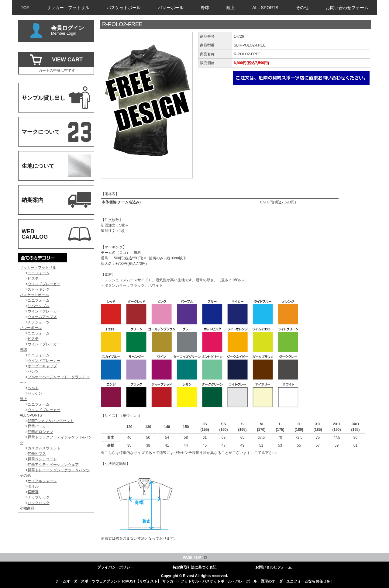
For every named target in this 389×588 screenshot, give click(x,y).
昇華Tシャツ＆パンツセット (51, 421)
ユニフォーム (39, 273)
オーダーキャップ (42, 366)
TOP (25, 8)
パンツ (33, 372)
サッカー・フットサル (68, 8)
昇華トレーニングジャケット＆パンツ (59, 470)
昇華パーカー (39, 426)
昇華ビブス (37, 454)
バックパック (39, 503)
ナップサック (39, 497)
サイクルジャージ (42, 481)
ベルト (33, 388)
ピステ (33, 278)
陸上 (231, 8)
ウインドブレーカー (44, 284)
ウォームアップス (42, 317)
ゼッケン (35, 393)
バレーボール (171, 8)
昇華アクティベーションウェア (53, 465)
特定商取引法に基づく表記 (194, 567)
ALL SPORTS (265, 8)
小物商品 (27, 508)
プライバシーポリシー (115, 567)
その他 (302, 8)
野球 (205, 8)
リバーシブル (39, 306)
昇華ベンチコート (42, 459)
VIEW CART (56, 60)
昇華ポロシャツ (40, 432)
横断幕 (33, 492)
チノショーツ (39, 322)
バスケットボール (124, 8)
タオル (33, 486)
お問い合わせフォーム (347, 8)
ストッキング (39, 289)
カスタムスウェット (44, 448)
